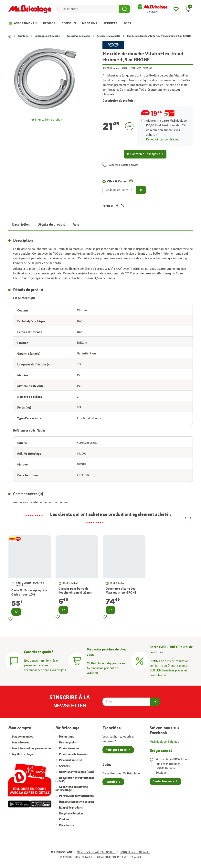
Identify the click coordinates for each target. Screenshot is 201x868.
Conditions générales (135, 852)
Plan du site (66, 825)
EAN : (133, 68)
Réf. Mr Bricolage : (112, 68)
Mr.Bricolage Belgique (164, 742)
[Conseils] (14, 660)
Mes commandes (23, 737)
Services (64, 766)
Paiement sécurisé (70, 760)
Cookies (64, 819)
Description (21, 225)
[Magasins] (77, 660)
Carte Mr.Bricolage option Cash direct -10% (29, 592)
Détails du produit (51, 225)
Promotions (66, 737)
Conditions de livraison (73, 754)
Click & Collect (117, 181)
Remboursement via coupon (76, 802)
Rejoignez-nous (116, 750)
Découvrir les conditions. (163, 140)
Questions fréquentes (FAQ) (76, 772)
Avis (76, 225)
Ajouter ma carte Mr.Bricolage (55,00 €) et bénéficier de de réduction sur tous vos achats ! (166, 128)
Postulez (111, 782)
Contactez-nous (69, 748)
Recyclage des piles (71, 814)
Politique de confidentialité (76, 796)
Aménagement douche (48, 36)
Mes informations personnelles (32, 748)
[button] (188, 9)
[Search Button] (125, 9)
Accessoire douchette (108, 36)
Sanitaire (23, 36)
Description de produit (119, 101)
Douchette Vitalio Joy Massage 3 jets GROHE (121, 591)
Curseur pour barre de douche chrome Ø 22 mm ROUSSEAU (75, 593)
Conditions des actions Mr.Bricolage (72, 788)
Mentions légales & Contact (96, 852)
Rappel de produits (71, 808)
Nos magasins (68, 743)
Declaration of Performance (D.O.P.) (75, 779)
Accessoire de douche (78, 36)
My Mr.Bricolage (22, 754)
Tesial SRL (135, 857)
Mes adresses (21, 743)
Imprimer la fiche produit (46, 120)
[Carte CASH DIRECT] (140, 660)
